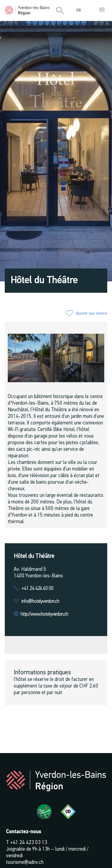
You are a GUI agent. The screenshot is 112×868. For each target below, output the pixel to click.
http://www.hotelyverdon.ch (44, 614)
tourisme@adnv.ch (25, 862)
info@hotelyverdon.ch (40, 601)
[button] (60, 11)
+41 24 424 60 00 (37, 589)
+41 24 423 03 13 (29, 843)
